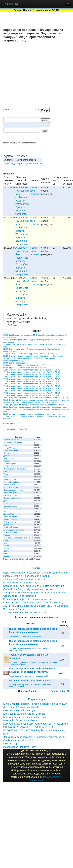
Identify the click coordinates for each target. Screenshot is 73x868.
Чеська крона (9, 453)
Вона (6, 477)
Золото (6, 548)
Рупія (6, 466)
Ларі (5, 543)
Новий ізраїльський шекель (15, 469)
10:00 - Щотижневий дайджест (16, 363)
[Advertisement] (39, 75)
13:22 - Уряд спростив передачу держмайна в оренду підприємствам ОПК (34, 405)
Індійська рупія (10, 464)
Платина (7, 554)
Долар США (8, 525)
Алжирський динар (11, 440)
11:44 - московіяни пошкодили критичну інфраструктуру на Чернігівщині (33, 414)
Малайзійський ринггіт (13, 482)
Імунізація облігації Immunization (21, 720)
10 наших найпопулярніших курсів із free (25, 579)
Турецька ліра (9, 535)
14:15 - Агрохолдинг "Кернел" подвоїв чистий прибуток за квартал (30, 402)
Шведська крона (10, 506)
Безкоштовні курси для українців (21, 583)
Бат (5, 511)
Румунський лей (10, 533)
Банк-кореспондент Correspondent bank (25, 717)
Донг (5, 501)
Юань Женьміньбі (11, 450)
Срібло (6, 551)
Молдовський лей (11, 487)
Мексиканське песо (11, 485)
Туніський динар (10, 517)
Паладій (7, 556)
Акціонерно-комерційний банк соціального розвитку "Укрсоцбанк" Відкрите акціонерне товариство (22, 201)
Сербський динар (11, 527)
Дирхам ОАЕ (9, 514)
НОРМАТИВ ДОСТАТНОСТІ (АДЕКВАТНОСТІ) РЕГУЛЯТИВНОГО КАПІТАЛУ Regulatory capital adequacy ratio (34, 730)
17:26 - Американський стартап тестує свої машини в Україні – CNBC (32, 370)
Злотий (6, 546)
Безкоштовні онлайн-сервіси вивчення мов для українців (34, 586)
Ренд (6, 503)
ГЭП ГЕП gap (10, 744)
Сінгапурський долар (12, 498)
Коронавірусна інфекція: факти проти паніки (27, 599)
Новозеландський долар (13, 490)
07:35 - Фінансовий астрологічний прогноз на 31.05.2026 (26, 365)
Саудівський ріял (10, 495)
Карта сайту (36, 780)
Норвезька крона (10, 493)
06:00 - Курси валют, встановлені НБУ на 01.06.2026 (25, 367)
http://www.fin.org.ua (52, 777)
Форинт (7, 461)
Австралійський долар (13, 442)
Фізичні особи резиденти (35, 191)
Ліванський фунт (10, 479)
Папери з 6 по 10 (60, 691)
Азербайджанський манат (14, 530)
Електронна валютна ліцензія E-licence (24, 714)
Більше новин (9, 423)
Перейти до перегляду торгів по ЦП (23, 164)
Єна (5, 471)
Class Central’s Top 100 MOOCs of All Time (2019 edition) (33, 602)
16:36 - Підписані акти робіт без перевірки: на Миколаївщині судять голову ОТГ (36, 398)
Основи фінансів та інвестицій (20, 596)
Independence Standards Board (20, 747)
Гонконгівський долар (12, 458)
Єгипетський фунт (11, 519)
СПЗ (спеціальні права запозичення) (18, 538)
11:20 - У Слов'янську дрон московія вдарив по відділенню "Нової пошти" (33, 356)
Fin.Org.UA (10, 4)
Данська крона (9, 456)
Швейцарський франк (12, 509)
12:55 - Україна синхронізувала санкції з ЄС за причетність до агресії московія (35, 407)
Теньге (6, 474)
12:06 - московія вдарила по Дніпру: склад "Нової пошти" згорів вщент (32, 354)
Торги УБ (23, 429)
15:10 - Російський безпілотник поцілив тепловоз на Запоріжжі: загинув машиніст (36, 400)
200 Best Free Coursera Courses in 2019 (24, 612)
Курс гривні (10, 429)
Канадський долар (11, 448)
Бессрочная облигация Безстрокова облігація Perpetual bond (36, 724)
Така (5, 445)
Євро (6, 540)
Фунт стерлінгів (10, 522)
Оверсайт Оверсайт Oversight (19, 710)
